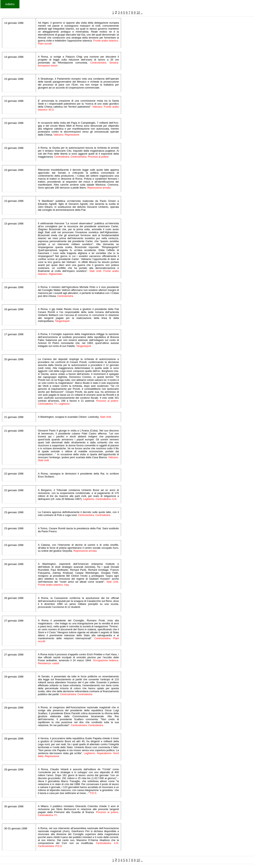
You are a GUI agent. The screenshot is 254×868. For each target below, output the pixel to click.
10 (138, 13)
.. (142, 13)
